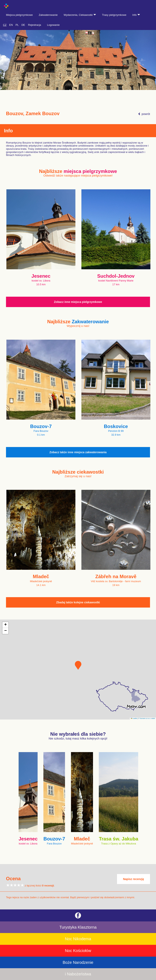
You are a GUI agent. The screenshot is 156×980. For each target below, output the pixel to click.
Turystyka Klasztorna (78, 927)
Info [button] (136, 15)
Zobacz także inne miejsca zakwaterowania (78, 452)
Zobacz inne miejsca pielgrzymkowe (78, 302)
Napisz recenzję (133, 879)
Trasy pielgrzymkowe (114, 15)
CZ (5, 25)
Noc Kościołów (78, 951)
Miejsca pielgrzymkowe (19, 15)
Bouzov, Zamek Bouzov (33, 114)
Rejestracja (34, 25)
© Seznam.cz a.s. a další (147, 718)
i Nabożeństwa (78, 974)
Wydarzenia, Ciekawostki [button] (80, 15)
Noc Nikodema (78, 939)
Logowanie (53, 25)
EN (11, 25)
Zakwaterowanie (48, 15)
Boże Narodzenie (78, 962)
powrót (144, 114)
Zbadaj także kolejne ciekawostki (78, 602)
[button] (78, 665)
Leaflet (134, 718)
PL (17, 25)
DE (23, 25)
